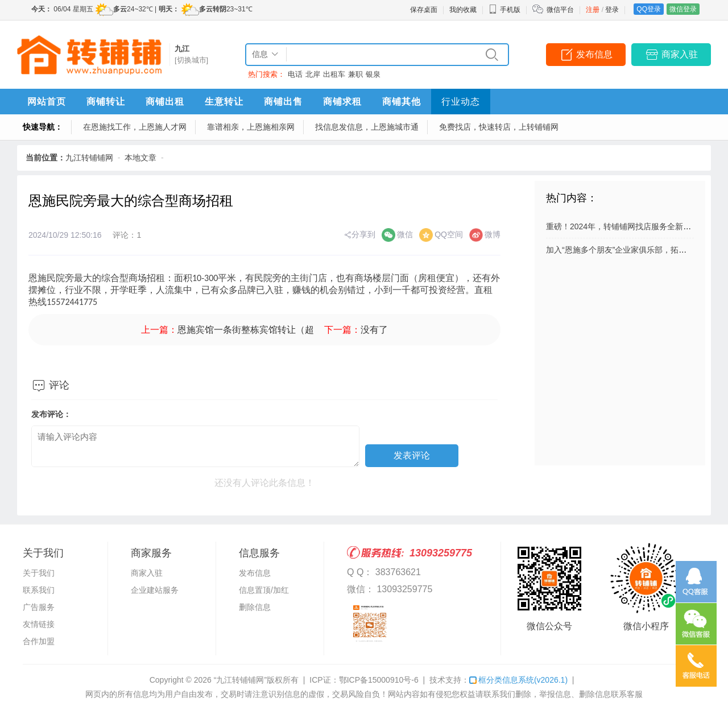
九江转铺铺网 (89, 158)
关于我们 (39, 573)
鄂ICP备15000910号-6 (379, 680)
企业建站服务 (155, 590)
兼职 (355, 74)
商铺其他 (402, 102)
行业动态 (461, 102)
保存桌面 (424, 10)
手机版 (504, 10)
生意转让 (224, 102)
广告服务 (39, 607)
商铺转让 (106, 102)
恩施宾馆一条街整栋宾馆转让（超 (246, 330)
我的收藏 (463, 10)
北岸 (313, 74)
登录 (612, 10)
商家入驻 (680, 54)
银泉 (373, 74)
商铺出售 (283, 102)
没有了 (374, 330)
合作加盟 (39, 641)
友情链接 (39, 624)
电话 (295, 74)
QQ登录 (649, 9)
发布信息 (594, 54)
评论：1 (127, 235)
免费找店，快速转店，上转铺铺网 (499, 127)
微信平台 (560, 10)
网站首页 (47, 102)
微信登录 (683, 9)
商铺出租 (165, 102)
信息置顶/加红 (264, 590)
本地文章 (140, 158)
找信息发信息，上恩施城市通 (367, 127)
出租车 (334, 74)
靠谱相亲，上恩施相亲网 (251, 127)
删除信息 (255, 607)
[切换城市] (191, 60)
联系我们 (39, 590)
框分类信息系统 (518, 680)
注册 (593, 10)
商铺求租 (342, 102)
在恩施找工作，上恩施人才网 (135, 127)
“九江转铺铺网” (240, 680)
